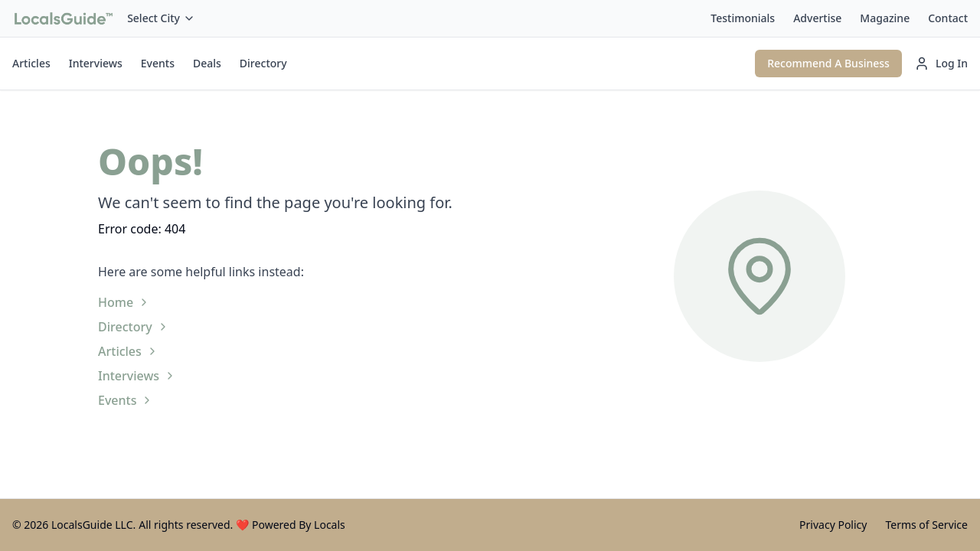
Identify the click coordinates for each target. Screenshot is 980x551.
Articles (31, 63)
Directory (263, 63)
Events (158, 63)
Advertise (817, 18)
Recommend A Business (828, 63)
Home (124, 302)
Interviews (96, 63)
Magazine (885, 18)
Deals (207, 63)
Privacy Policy (833, 525)
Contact (948, 18)
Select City (161, 18)
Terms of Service (926, 525)
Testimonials (743, 18)
